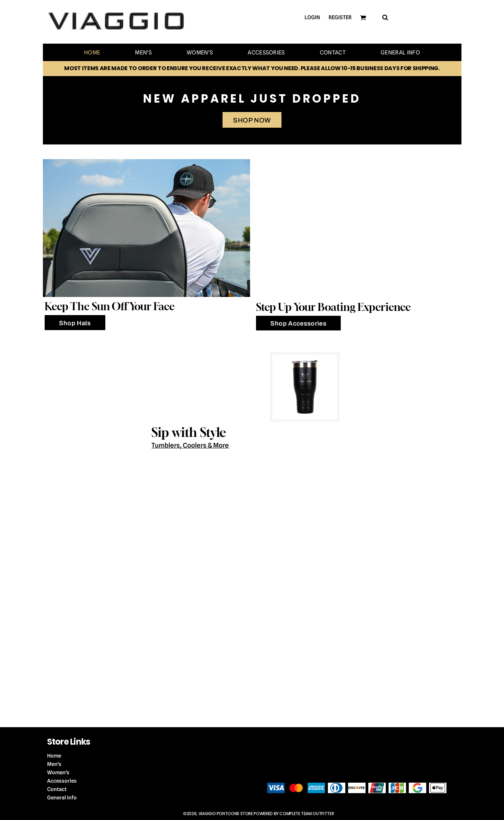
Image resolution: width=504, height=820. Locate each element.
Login (312, 17)
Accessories (62, 781)
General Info (62, 798)
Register (340, 17)
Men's (54, 764)
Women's (58, 773)
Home (54, 756)
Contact (57, 789)
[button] (385, 17)
